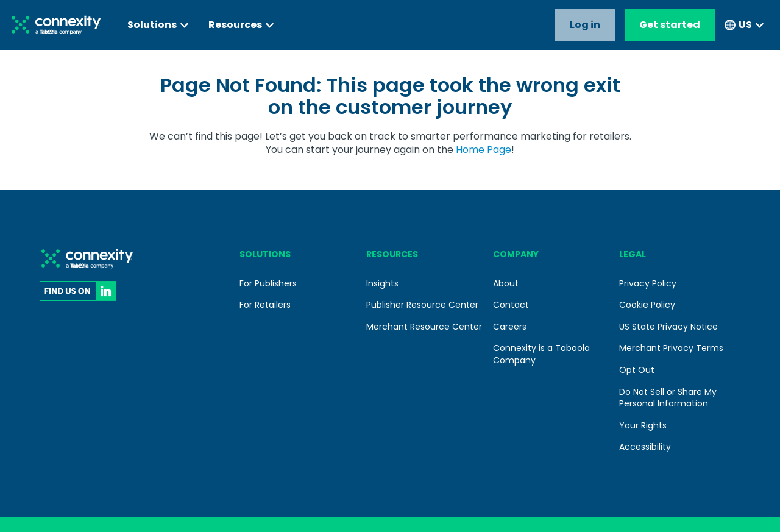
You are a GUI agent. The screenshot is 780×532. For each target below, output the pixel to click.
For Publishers (268, 283)
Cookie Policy (647, 305)
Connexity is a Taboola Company (541, 354)
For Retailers (265, 305)
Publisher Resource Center (422, 305)
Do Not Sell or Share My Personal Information (668, 398)
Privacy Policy (648, 283)
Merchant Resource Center (424, 327)
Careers (510, 327)
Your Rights (643, 425)
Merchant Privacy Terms (671, 348)
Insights (382, 283)
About (506, 283)
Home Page (484, 150)
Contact (511, 305)
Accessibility (645, 447)
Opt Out (637, 370)
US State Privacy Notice (668, 327)
